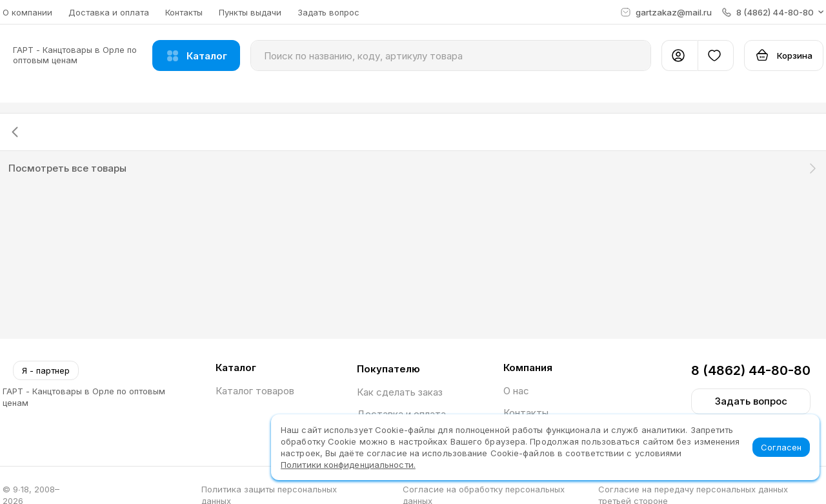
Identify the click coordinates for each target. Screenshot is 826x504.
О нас (516, 391)
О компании (27, 12)
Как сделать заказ (400, 392)
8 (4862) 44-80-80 (751, 370)
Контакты (184, 12)
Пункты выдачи (250, 12)
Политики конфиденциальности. (348, 465)
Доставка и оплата (109, 12)
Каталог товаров (255, 391)
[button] (773, 12)
